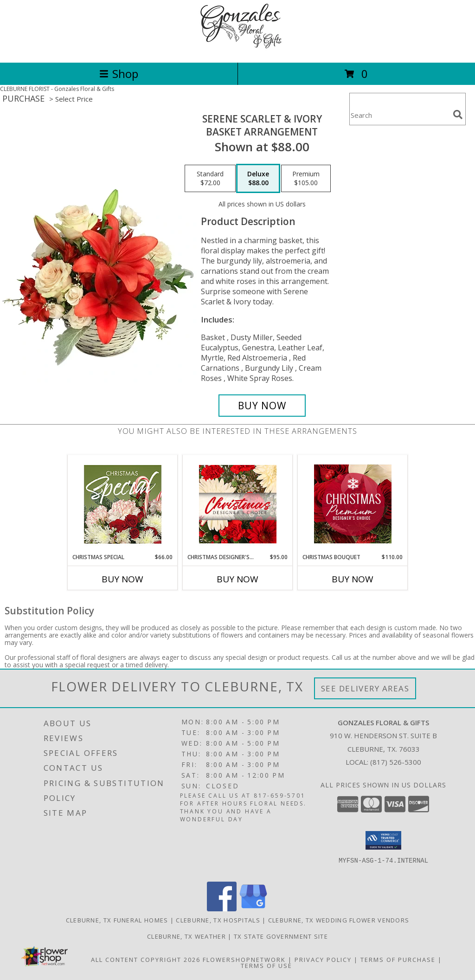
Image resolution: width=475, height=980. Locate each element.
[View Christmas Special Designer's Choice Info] (123, 504)
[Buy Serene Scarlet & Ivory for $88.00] (262, 406)
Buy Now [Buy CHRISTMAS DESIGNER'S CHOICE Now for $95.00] (237, 579)
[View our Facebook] (222, 909)
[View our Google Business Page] (253, 909)
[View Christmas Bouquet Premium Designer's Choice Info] (353, 504)
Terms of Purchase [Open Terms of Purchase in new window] (398, 960)
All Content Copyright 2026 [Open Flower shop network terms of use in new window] (146, 960)
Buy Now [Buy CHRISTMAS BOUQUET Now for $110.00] (353, 579)
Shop (119, 74)
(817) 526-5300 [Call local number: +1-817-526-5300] (396, 762)
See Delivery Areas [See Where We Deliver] (365, 688)
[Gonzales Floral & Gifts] (237, 49)
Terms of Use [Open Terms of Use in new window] (266, 966)
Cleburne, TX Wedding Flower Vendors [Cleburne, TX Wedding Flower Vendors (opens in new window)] (339, 920)
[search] (458, 115)
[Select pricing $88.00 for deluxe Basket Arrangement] (258, 179)
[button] (383, 840)
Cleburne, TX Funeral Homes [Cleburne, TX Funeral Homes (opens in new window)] (117, 920)
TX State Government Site (281, 936)
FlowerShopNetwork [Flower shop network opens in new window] (244, 960)
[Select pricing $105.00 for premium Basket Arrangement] (306, 179)
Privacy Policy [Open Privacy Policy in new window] (323, 960)
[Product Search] (399, 115)
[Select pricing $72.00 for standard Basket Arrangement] (210, 179)
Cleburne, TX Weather (186, 936)
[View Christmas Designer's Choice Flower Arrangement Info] (238, 504)
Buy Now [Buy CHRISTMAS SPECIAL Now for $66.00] (122, 579)
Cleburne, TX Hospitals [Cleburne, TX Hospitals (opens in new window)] (218, 920)
